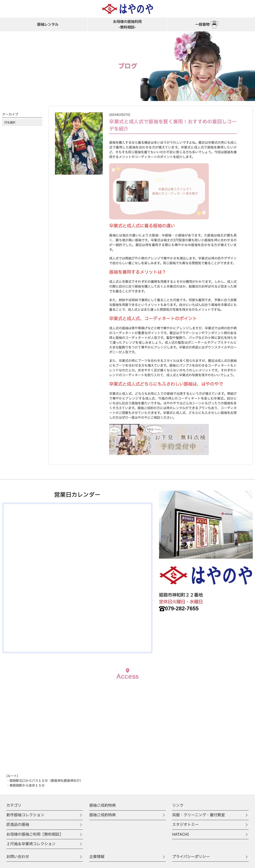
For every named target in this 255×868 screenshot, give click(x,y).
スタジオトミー (185, 825)
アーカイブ (10, 115)
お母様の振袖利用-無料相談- (127, 25)
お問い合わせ (18, 857)
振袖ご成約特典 (102, 815)
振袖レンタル (48, 25)
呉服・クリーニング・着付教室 (199, 815)
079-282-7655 (179, 608)
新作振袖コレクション (25, 815)
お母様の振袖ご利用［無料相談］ (35, 834)
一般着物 (207, 25)
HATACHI (180, 834)
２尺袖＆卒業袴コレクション (31, 844)
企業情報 (97, 857)
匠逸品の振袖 (18, 825)
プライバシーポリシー (191, 857)
